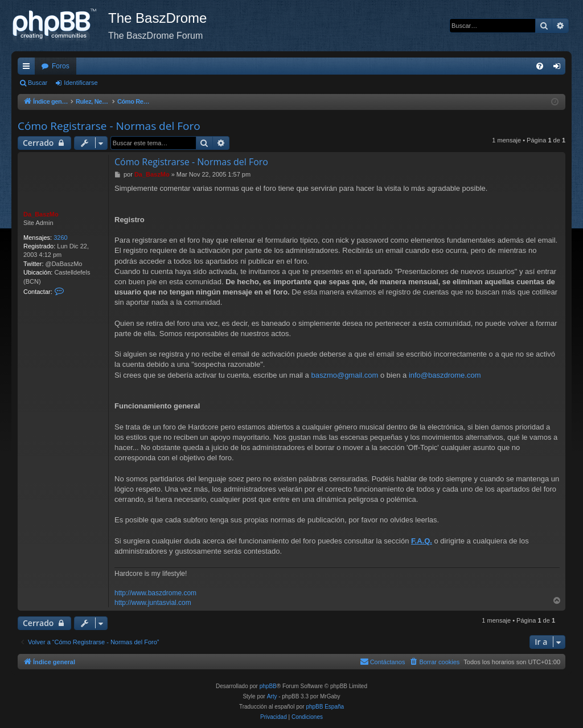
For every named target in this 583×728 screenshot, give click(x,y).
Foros (61, 66)
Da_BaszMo (41, 214)
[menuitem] (540, 66)
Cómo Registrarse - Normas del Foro (109, 126)
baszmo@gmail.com (344, 375)
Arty (272, 696)
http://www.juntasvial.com (153, 603)
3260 (60, 238)
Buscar (38, 83)
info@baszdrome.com (445, 375)
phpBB (268, 686)
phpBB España (325, 707)
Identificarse (81, 83)
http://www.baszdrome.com (155, 593)
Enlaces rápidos (28, 68)
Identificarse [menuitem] (559, 68)
